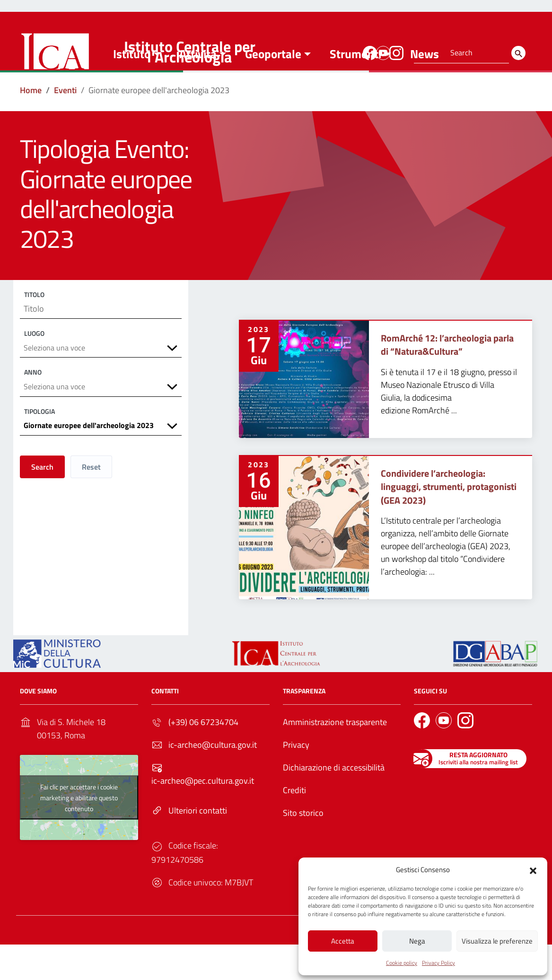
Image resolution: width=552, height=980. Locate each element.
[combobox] (101, 387)
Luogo (34, 371)
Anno (33, 412)
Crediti (294, 826)
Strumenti (355, 89)
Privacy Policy (438, 962)
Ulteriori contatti (198, 846)
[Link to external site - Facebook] (368, 52)
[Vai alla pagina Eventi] (65, 126)
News (425, 89)
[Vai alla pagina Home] (31, 126)
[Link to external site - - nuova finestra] (495, 688)
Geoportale (273, 89)
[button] (533, 868)
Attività (198, 89)
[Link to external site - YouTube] (382, 52)
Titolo (34, 330)
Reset (91, 511)
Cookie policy (402, 962)
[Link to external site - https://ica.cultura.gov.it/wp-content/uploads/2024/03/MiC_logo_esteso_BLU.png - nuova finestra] (57, 688)
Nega (417, 940)
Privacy (296, 780)
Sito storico (303, 848)
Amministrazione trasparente (335, 757)
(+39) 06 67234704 (203, 757)
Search (42, 511)
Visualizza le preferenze (497, 940)
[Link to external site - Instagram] (395, 52)
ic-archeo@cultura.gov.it (213, 780)
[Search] (518, 53)
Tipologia (39, 453)
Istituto (132, 89)
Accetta (343, 940)
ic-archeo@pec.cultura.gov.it (203, 816)
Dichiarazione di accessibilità (334, 803)
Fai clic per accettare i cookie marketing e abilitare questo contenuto (79, 833)
